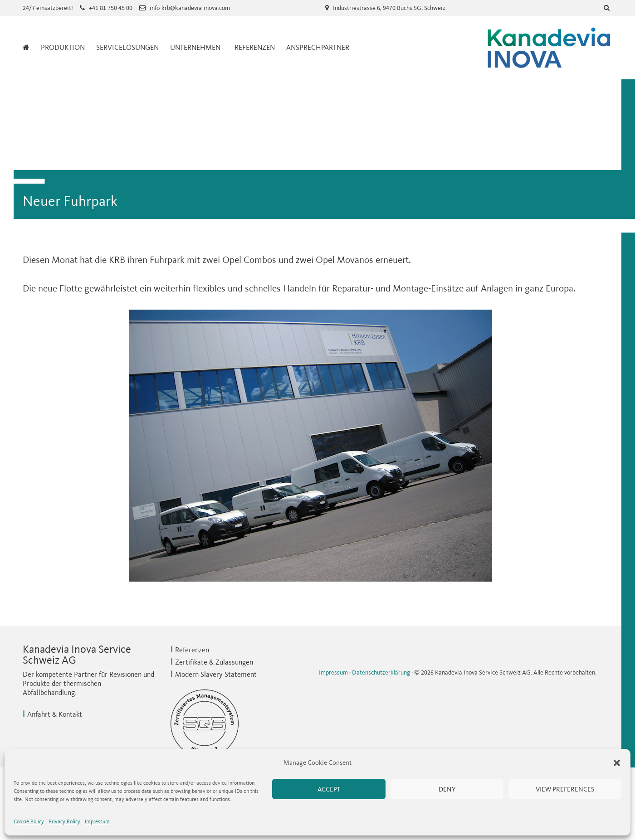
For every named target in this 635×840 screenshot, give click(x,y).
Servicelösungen (127, 47)
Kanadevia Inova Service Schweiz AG (549, 48)
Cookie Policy (29, 821)
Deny (447, 789)
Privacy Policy (64, 821)
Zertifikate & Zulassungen (214, 662)
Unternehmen (195, 47)
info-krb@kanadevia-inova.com (190, 8)
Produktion (63, 47)
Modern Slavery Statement (216, 674)
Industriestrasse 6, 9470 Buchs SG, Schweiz (389, 8)
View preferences (565, 789)
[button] (617, 763)
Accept (329, 789)
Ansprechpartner (318, 47)
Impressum (97, 821)
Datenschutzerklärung (381, 672)
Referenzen (255, 47)
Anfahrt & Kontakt (55, 714)
